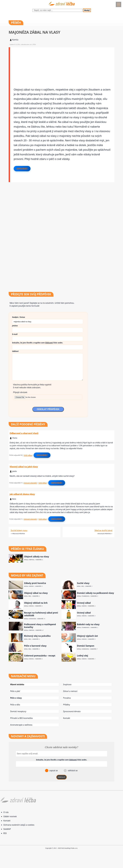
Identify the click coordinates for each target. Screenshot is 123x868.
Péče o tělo (15, 705)
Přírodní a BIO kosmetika (21, 718)
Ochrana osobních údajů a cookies (19, 825)
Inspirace (67, 684)
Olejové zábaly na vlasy (36, 557)
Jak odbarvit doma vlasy (22, 494)
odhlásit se (72, 771)
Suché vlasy (83, 583)
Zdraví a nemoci (70, 691)
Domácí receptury (18, 711)
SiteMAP (7, 829)
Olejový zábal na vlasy (36, 593)
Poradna (67, 698)
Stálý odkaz (28, 455)
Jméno (15, 326)
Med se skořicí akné (103, 530)
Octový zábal (84, 603)
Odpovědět (22, 169)
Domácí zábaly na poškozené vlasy (95, 593)
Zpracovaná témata (72, 711)
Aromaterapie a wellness (21, 725)
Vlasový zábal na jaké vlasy (24, 467)
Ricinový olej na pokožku (37, 636)
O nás (6, 812)
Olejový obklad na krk (36, 603)
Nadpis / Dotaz (19, 317)
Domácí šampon (86, 646)
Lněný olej (83, 656)
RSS (5, 833)
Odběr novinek (10, 816)
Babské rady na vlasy (88, 624)
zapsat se (53, 771)
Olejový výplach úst (87, 636)
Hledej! (87, 10)
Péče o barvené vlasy (35, 646)
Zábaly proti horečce (35, 583)
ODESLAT (61, 777)
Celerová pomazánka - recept (40, 656)
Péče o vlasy (16, 698)
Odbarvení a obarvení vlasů (24, 433)
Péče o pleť (15, 691)
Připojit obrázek (20, 392)
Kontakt (67, 718)
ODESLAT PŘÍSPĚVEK (48, 409)
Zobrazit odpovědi (30, 483)
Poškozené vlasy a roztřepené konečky (40, 626)
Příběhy (66, 705)
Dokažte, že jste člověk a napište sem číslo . (38, 343)
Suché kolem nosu (19, 530)
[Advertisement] (62, 64)
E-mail (15, 334)
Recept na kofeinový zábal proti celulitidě (41, 614)
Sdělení (15, 351)
